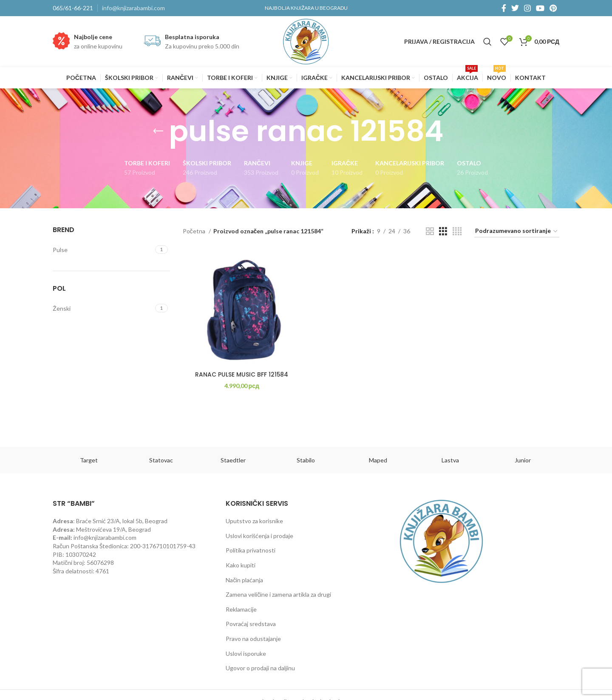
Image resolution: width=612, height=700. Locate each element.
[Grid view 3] (443, 231)
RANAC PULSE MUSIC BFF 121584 (241, 375)
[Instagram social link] (527, 8)
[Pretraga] (487, 42)
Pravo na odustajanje (253, 639)
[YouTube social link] (540, 8)
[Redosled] (517, 231)
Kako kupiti (241, 565)
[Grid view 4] (457, 231)
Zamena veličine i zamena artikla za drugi (278, 594)
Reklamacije (241, 609)
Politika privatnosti (251, 550)
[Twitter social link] (515, 8)
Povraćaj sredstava (251, 624)
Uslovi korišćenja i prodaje (259, 536)
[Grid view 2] (430, 231)
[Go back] (158, 131)
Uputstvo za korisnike (254, 521)
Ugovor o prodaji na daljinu (260, 668)
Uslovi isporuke (246, 653)
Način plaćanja (244, 580)
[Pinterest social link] (553, 8)
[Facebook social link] (504, 8)
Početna (195, 231)
